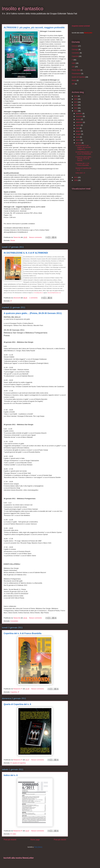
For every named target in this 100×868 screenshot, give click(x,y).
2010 (76, 177)
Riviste (13, 240)
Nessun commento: (36, 237)
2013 (76, 105)
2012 (76, 108)
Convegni (75, 49)
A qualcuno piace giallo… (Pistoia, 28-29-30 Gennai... (84, 159)
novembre (79, 116)
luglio (78, 128)
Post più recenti (10, 840)
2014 (76, 102)
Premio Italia (76, 70)
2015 (76, 99)
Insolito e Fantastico (23, 9)
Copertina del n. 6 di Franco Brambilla (23, 633)
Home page (35, 840)
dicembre (79, 113)
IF (11, 301)
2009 (76, 180)
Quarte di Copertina (19, 763)
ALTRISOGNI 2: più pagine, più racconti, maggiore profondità (34, 28)
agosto (78, 125)
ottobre (78, 119)
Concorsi (75, 46)
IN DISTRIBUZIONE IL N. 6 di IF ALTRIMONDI (26, 253)
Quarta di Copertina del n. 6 (17, 704)
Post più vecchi (60, 840)
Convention (14, 621)
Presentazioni (76, 73)
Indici (14, 834)
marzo (78, 140)
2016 (76, 96)
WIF (73, 84)
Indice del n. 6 (11, 775)
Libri (73, 67)
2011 (76, 111)
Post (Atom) (38, 847)
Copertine (14, 692)
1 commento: (34, 298)
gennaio (79, 143)
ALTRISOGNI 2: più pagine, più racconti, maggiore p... (83, 147)
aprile (78, 137)
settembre (79, 122)
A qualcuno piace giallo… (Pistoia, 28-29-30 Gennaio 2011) (33, 313)
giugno (78, 131)
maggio (79, 134)
